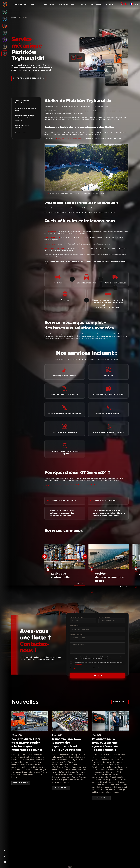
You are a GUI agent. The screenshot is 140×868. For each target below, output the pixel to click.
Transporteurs (67, 4)
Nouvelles (96, 4)
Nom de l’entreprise (104, 617)
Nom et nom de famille (77, 617)
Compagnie (49, 4)
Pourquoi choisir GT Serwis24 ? (23, 126)
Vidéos (83, 4)
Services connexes (22, 133)
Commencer (20, 4)
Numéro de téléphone (76, 634)
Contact (110, 4)
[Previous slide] (45, 557)
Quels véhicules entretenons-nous (26, 109)
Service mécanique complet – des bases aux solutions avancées (26, 118)
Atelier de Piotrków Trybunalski (22, 102)
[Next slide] (85, 557)
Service (35, 4)
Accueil (14, 17)
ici (75, 668)
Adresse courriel (75, 626)
